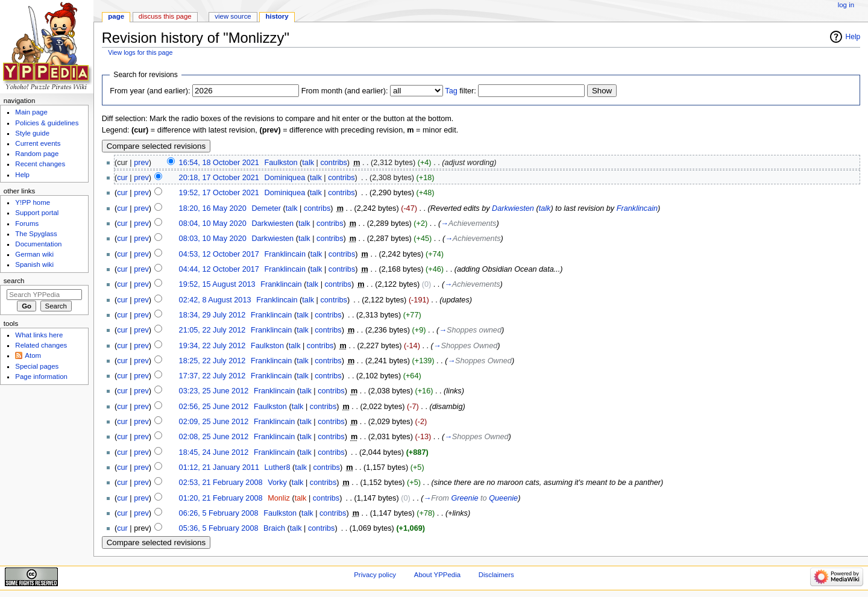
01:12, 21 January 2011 (219, 467)
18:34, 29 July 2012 (212, 315)
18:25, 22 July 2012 (212, 361)
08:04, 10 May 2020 (213, 223)
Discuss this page (165, 16)
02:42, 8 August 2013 (215, 300)
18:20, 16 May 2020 (213, 208)
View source (233, 16)
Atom (33, 355)
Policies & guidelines (47, 123)
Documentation (38, 244)
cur (122, 178)
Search (14, 281)
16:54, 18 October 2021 (219, 163)
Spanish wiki (34, 264)
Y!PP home (33, 202)
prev (141, 163)
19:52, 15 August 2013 (217, 284)
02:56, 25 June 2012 (214, 407)
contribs (333, 163)
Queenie (503, 498)
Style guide (32, 133)
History (277, 16)
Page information (41, 377)
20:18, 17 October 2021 (219, 178)
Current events (38, 143)
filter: (461, 91)
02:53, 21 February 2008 (221, 483)
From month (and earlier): (345, 91)
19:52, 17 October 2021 (219, 193)
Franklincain (637, 208)
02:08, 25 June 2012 (214, 437)
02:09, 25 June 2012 (214, 422)
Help (853, 37)
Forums (27, 223)
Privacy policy (375, 575)
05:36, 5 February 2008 (219, 528)
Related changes (41, 345)
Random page (37, 154)
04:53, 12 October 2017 (219, 254)
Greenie (464, 498)
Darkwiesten (513, 208)
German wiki (34, 254)
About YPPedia (437, 575)
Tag (451, 91)
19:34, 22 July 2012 (212, 346)
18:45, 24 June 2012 (214, 452)
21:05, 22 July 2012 (212, 330)
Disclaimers (496, 575)
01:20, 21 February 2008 (221, 498)
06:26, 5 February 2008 (219, 513)
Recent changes (40, 164)
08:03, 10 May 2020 (213, 239)
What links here (39, 335)
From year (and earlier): (150, 91)
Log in (846, 5)
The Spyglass (36, 234)
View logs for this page (140, 52)
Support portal (37, 213)
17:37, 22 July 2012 (212, 376)
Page (116, 16)
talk (308, 163)
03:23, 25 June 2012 (214, 391)
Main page (31, 112)
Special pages (37, 366)
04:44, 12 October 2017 (219, 269)
